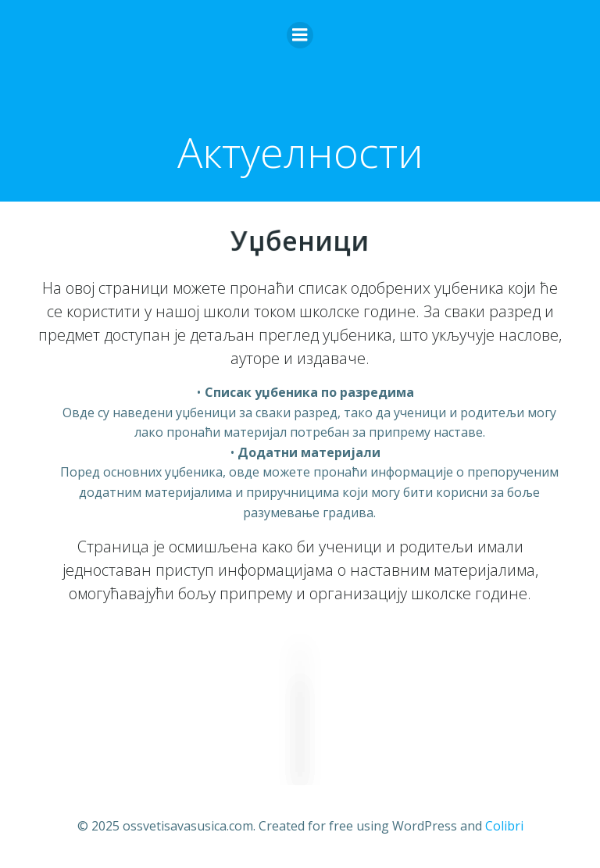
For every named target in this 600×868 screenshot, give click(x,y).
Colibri (504, 826)
